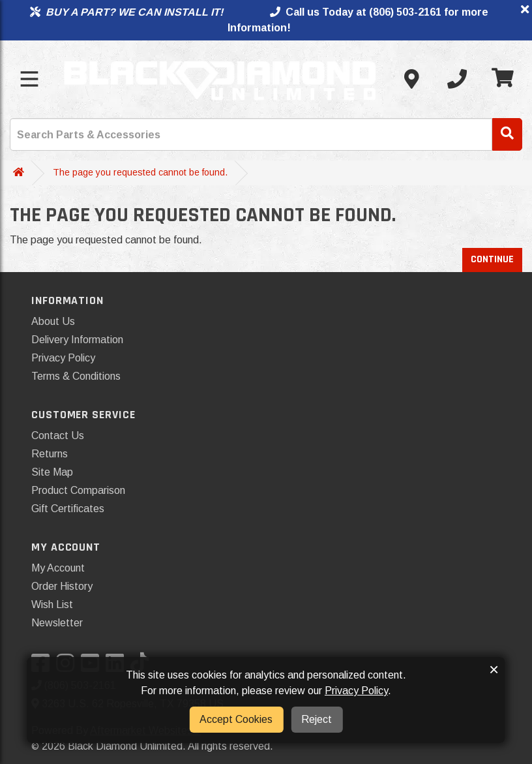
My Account (58, 568)
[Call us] (457, 79)
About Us (53, 321)
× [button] (494, 669)
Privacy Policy (63, 358)
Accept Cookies (236, 719)
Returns (50, 454)
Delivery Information (77, 340)
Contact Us (58, 435)
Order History (62, 586)
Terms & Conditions (76, 376)
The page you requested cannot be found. (140, 172)
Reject (317, 719)
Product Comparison (78, 490)
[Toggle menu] (29, 79)
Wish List (52, 604)
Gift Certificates (68, 509)
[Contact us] (411, 79)
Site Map (52, 472)
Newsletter (57, 623)
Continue (492, 259)
